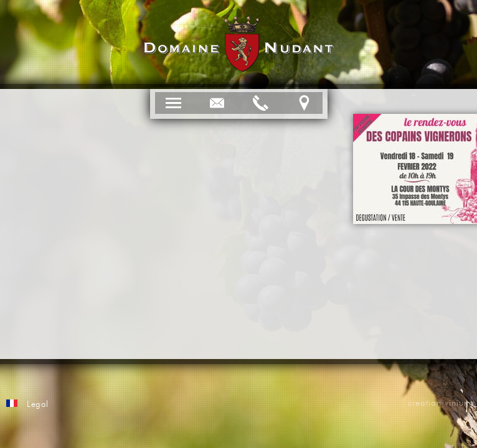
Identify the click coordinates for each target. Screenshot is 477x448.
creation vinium (440, 403)
